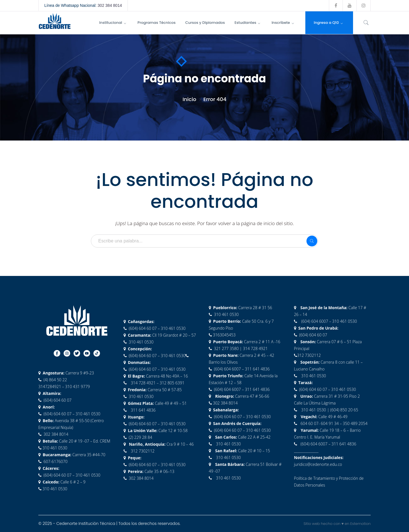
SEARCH (312, 241)
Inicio (189, 99)
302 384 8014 (110, 5)
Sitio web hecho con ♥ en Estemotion (337, 524)
